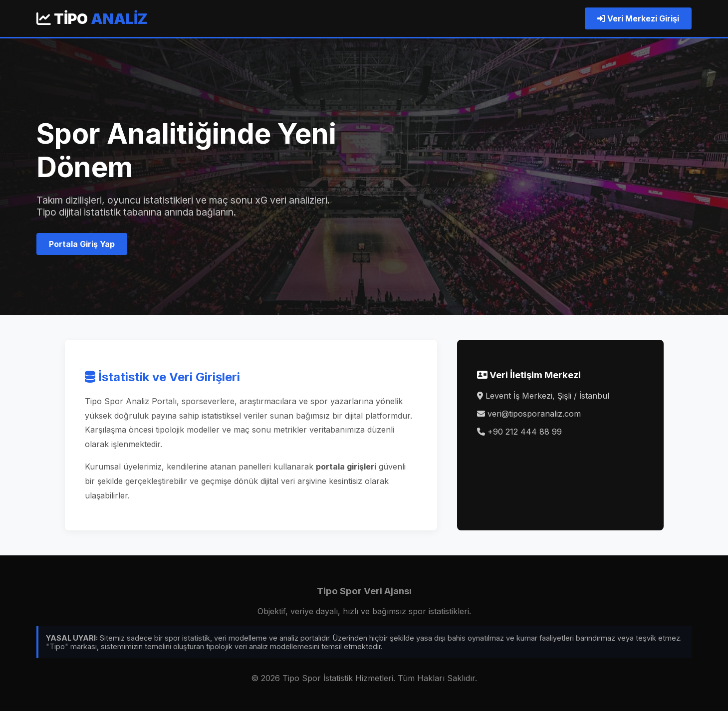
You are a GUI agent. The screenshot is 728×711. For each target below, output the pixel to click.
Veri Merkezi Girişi (638, 18)
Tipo (92, 19)
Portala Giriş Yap (82, 244)
